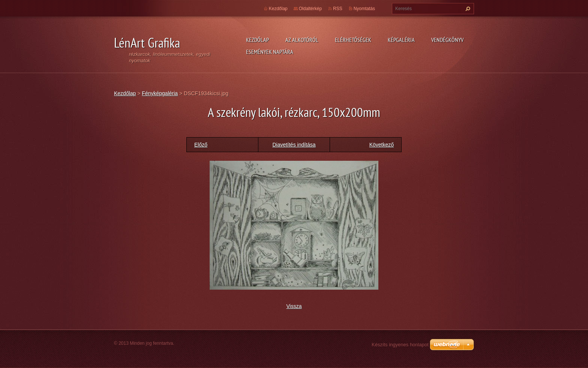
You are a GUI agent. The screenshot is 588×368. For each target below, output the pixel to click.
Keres (467, 9)
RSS (338, 9)
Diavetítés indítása (294, 145)
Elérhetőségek (353, 40)
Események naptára (270, 52)
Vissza (294, 306)
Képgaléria (401, 40)
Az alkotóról (302, 40)
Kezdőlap (257, 40)
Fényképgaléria (160, 93)
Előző (201, 145)
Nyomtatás (364, 9)
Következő (382, 145)
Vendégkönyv (447, 40)
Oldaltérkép (310, 9)
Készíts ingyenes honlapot (400, 345)
